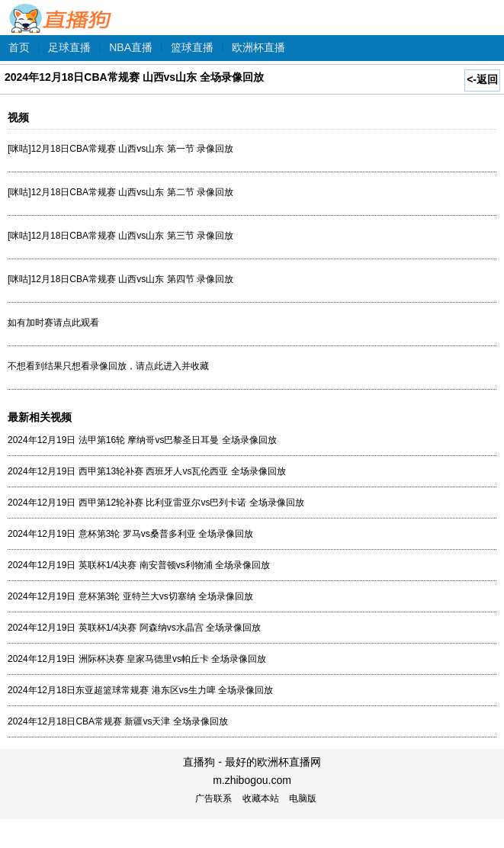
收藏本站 (261, 798)
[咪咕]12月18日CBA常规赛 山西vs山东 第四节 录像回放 (120, 279)
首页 (19, 47)
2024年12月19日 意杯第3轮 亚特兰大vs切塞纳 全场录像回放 (130, 596)
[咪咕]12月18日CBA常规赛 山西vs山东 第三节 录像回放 (120, 236)
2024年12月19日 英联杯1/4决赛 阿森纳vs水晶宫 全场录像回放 (134, 628)
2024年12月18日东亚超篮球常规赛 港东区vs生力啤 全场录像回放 (140, 690)
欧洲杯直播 (258, 47)
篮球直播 (192, 47)
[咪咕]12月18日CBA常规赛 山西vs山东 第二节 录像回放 (120, 192)
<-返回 (482, 79)
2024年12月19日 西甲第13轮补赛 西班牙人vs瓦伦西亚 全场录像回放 (147, 471)
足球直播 (69, 47)
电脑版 (303, 798)
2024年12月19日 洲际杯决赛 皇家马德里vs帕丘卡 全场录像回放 (137, 659)
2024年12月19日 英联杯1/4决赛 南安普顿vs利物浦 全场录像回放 (139, 565)
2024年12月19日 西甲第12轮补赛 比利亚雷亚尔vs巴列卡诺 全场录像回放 (156, 503)
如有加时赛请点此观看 (53, 323)
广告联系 (213, 798)
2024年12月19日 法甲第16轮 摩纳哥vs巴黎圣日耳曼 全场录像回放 (142, 440)
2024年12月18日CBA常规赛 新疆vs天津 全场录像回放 (118, 721)
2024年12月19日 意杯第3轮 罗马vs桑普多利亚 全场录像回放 (130, 534)
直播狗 (61, 10)
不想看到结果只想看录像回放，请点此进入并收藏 (108, 366)
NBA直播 (131, 47)
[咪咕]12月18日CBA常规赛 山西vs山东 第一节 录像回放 (120, 149)
